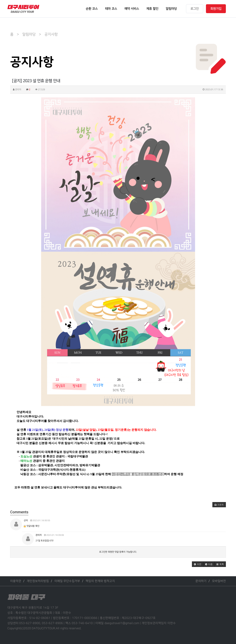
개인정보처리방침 (38, 581)
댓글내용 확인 (33, 526)
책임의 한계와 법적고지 (100, 581)
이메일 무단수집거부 (67, 581)
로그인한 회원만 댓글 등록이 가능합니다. (118, 552)
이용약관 (16, 581)
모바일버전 (219, 581)
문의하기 (201, 581)
